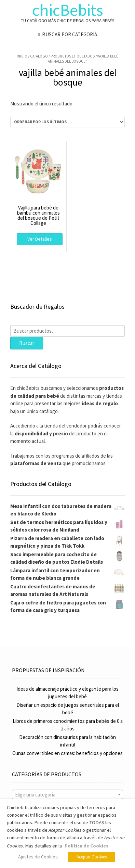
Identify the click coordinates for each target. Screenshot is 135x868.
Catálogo (39, 56)
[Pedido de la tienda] (67, 122)
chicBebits (68, 10)
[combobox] (67, 794)
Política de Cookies (86, 846)
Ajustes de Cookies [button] (38, 857)
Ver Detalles (40, 239)
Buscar (27, 343)
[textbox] (67, 795)
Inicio (22, 56)
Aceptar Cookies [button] (92, 857)
